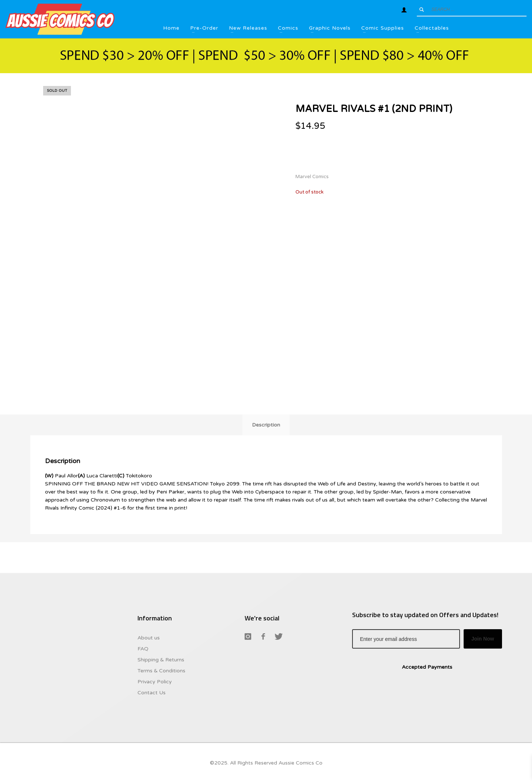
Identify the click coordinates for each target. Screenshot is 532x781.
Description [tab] (266, 425)
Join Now (483, 639)
